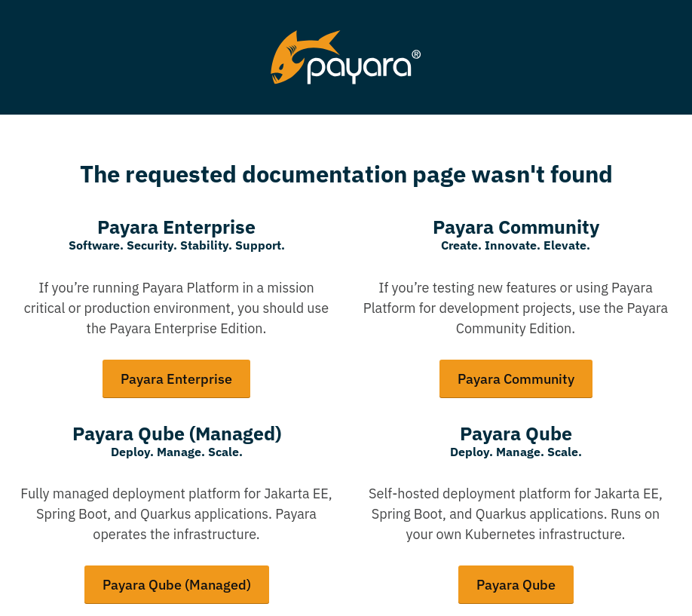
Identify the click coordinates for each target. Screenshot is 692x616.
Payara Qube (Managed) (177, 585)
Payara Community (516, 379)
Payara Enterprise (176, 379)
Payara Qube (516, 585)
